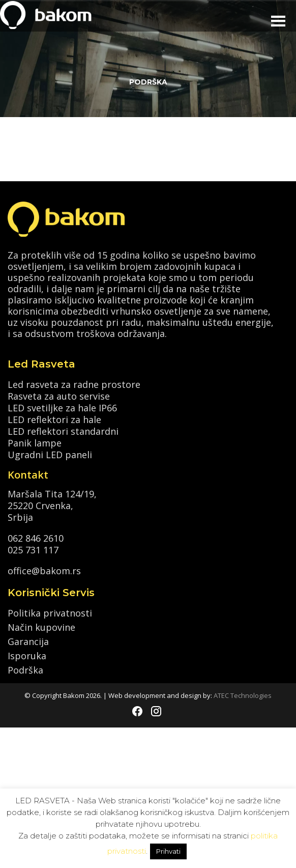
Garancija (28, 641)
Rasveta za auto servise (59, 395)
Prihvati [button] (168, 851)
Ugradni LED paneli (50, 454)
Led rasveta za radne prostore (74, 384)
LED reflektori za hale (54, 419)
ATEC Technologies (243, 695)
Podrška (25, 670)
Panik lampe (35, 442)
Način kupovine (41, 627)
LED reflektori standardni (63, 430)
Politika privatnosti (50, 613)
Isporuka (27, 656)
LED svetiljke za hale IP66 (62, 407)
